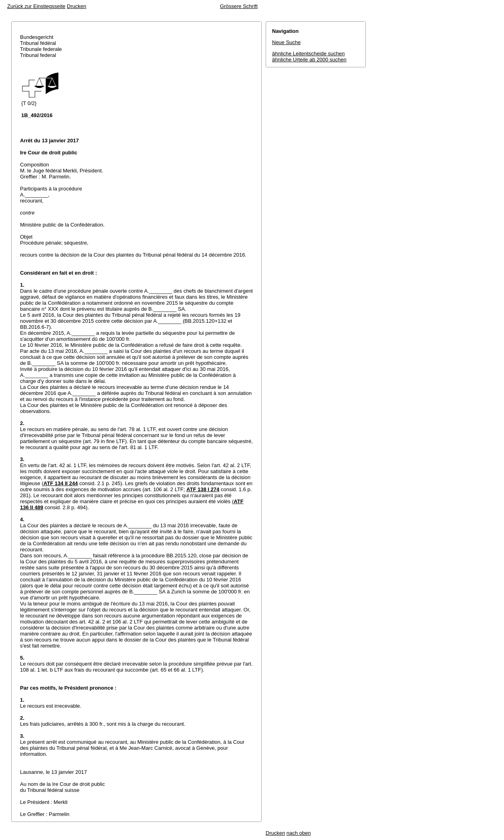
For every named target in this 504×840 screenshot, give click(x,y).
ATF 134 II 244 (61, 483)
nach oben (299, 833)
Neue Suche (286, 42)
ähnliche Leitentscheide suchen (308, 54)
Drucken (77, 6)
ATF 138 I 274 (203, 489)
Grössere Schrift (239, 6)
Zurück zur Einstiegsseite (36, 6)
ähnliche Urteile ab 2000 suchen (309, 60)
